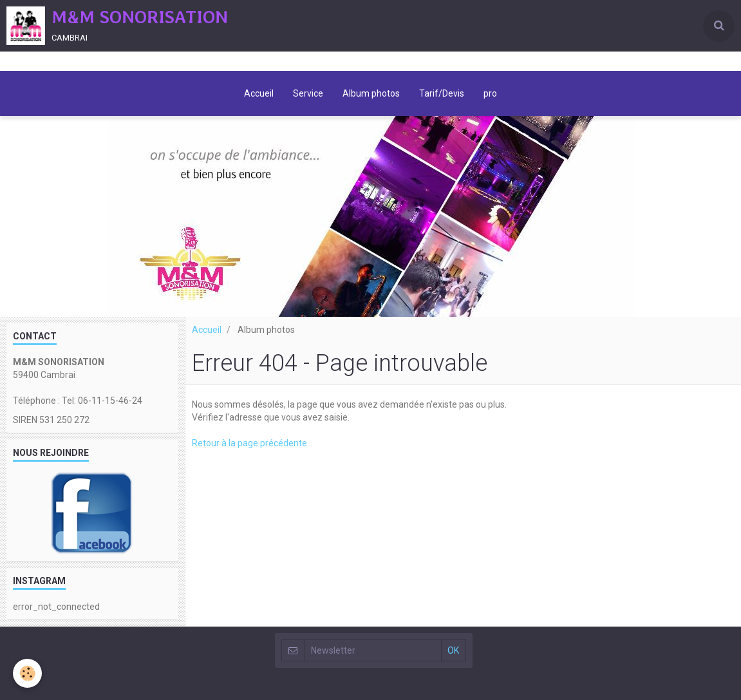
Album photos (371, 93)
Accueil (259, 93)
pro (490, 93)
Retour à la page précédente (249, 443)
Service (308, 93)
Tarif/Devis (442, 93)
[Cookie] (27, 673)
